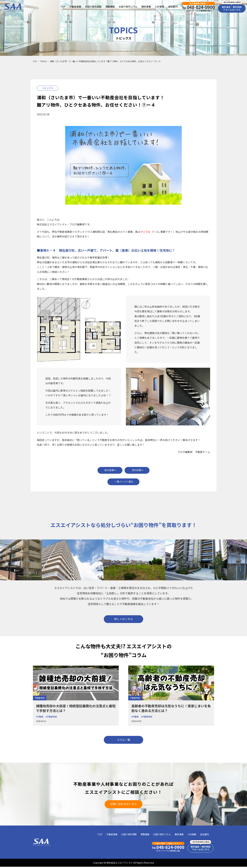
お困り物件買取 (93, 7)
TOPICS (43, 61)
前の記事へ (110, 470)
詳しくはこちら (124, 619)
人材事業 (159, 7)
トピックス (48, 88)
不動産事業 (75, 7)
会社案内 (173, 7)
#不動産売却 (51, 717)
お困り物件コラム (128, 7)
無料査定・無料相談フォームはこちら (232, 8)
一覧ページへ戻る (124, 481)
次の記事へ (138, 470)
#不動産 (40, 717)
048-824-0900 (198, 7)
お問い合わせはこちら (123, 805)
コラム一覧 (123, 740)
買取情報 (110, 7)
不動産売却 (40, 698)
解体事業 (146, 7)
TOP (63, 7)
